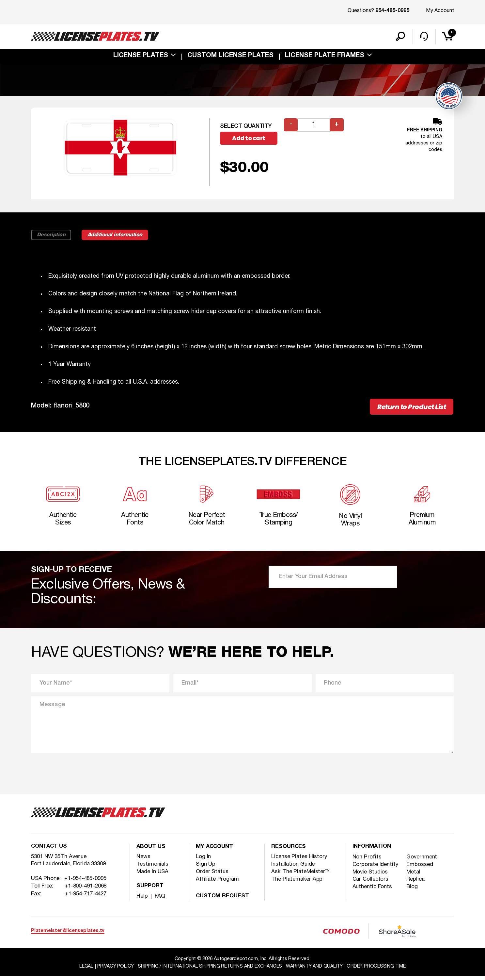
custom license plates (230, 57)
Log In (203, 860)
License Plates (141, 57)
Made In (153, 875)
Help (142, 900)
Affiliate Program (218, 883)
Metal (414, 876)
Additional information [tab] (118, 236)
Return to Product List (410, 408)
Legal (81, 970)
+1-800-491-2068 (86, 891)
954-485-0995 (392, 11)
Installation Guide (294, 868)
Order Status (213, 875)
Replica (416, 883)
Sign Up (206, 868)
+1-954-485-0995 (86, 883)
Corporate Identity (376, 868)
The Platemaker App (297, 883)
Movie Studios (371, 876)
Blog (413, 891)
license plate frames (325, 57)
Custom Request (223, 900)
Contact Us (50, 851)
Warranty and (317, 970)
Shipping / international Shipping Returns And (209, 970)
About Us (151, 851)
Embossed (420, 868)
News (143, 860)
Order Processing (381, 970)
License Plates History (300, 860)
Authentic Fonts (373, 891)
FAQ (160, 900)
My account (215, 851)
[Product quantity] (314, 126)
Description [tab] (52, 236)
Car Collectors (371, 883)
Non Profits (367, 861)
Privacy (111, 970)
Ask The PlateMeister (301, 875)
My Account (440, 11)
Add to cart (250, 139)
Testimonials (153, 868)
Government (423, 861)
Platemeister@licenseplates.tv (68, 934)
